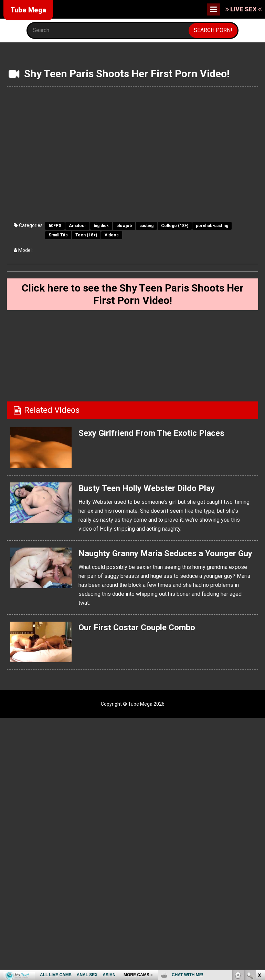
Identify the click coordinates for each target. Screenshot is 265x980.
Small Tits (58, 235)
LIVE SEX (243, 9)
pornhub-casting (212, 226)
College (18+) (175, 226)
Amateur (77, 226)
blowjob (124, 226)
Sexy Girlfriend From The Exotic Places (151, 433)
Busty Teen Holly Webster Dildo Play (146, 488)
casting (146, 226)
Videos (112, 235)
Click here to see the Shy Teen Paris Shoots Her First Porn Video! (133, 294)
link (259, 872)
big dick (101, 226)
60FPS (55, 226)
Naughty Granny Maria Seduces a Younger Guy (165, 553)
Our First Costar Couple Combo (137, 627)
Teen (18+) (86, 235)
